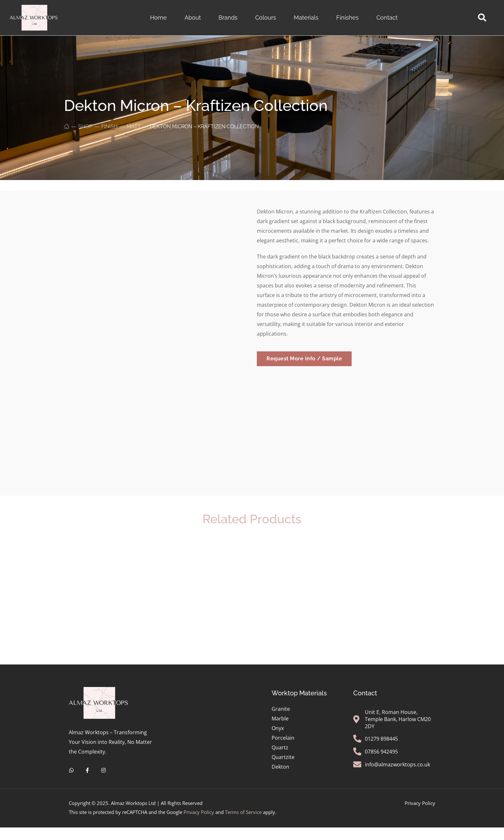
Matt (134, 126)
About (193, 18)
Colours (266, 18)
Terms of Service (243, 809)
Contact (387, 18)
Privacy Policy (199, 809)
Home (158, 18)
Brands (228, 18)
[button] (482, 18)
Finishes (347, 18)
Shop (85, 126)
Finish (109, 126)
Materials (306, 18)
